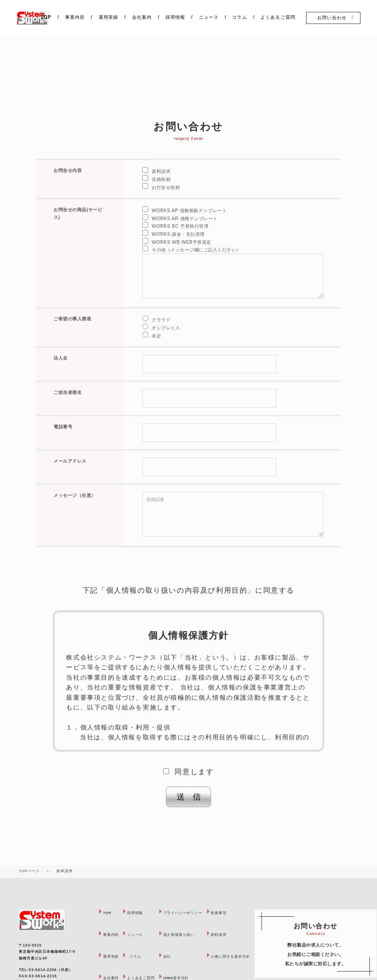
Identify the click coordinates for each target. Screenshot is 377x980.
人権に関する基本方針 (253, 956)
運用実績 (108, 17)
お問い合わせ (332, 18)
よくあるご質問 (278, 17)
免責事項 (239, 912)
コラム (240, 17)
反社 (178, 956)
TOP (46, 17)
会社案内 (142, 17)
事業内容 (75, 17)
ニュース (209, 17)
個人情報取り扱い (192, 934)
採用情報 (175, 17)
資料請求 (239, 934)
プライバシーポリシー (197, 912)
